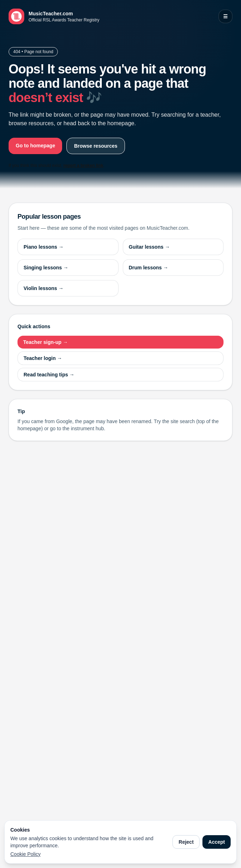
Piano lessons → (44, 247)
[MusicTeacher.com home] (54, 16)
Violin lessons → (44, 288)
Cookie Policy (26, 854)
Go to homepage (35, 146)
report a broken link (83, 166)
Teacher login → (43, 358)
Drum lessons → (149, 268)
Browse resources (96, 146)
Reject (186, 842)
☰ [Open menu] (225, 16)
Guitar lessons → (149, 247)
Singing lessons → (46, 268)
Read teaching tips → (49, 375)
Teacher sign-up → (46, 342)
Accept (217, 842)
